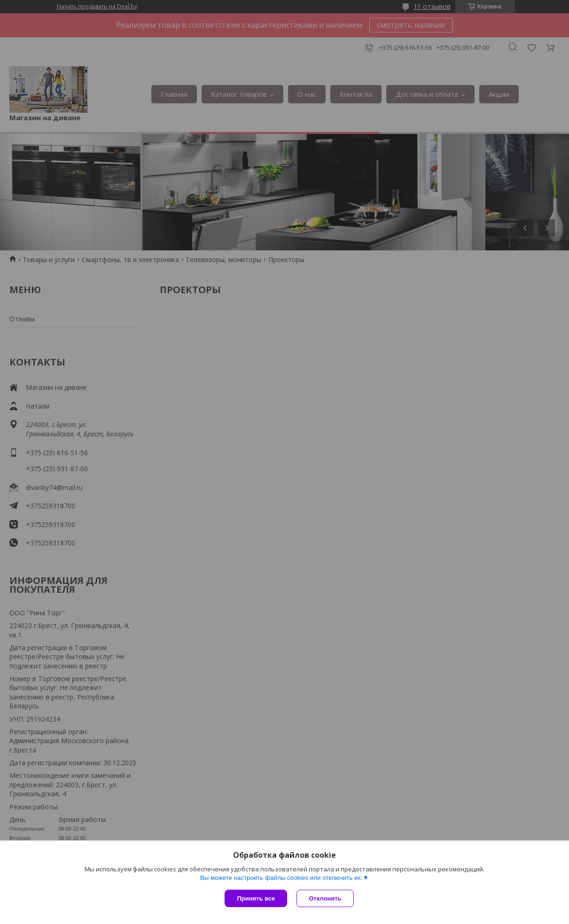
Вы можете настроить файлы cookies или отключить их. (281, 878)
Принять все (256, 898)
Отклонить (325, 898)
